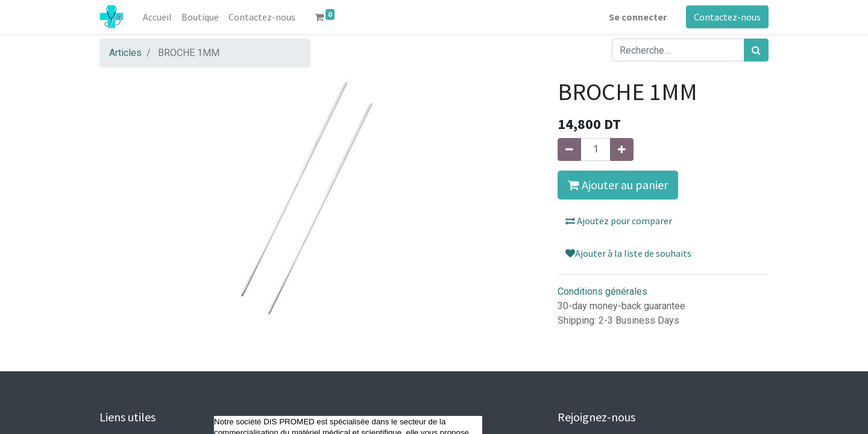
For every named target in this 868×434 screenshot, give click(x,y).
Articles (125, 53)
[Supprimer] (569, 149)
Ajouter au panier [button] (618, 185)
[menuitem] (157, 17)
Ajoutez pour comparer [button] (619, 221)
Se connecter (638, 17)
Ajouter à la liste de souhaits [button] (628, 253)
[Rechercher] (756, 50)
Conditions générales (602, 291)
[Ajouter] (622, 149)
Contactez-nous (727, 17)
